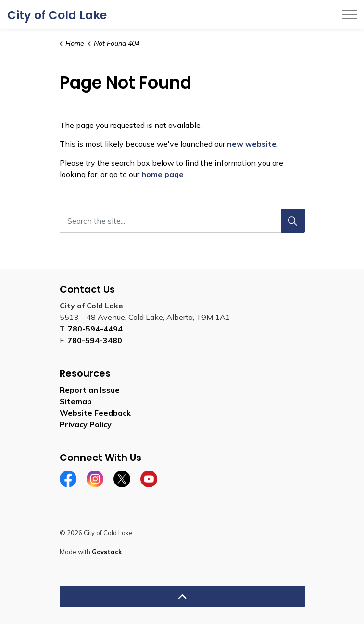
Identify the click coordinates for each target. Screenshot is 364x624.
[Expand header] (350, 14)
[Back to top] (182, 596)
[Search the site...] (182, 221)
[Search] (293, 221)
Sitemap (76, 401)
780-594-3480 (95, 340)
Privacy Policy (86, 424)
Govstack (107, 552)
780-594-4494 (95, 329)
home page (163, 174)
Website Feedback (95, 413)
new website (252, 144)
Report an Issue (90, 390)
